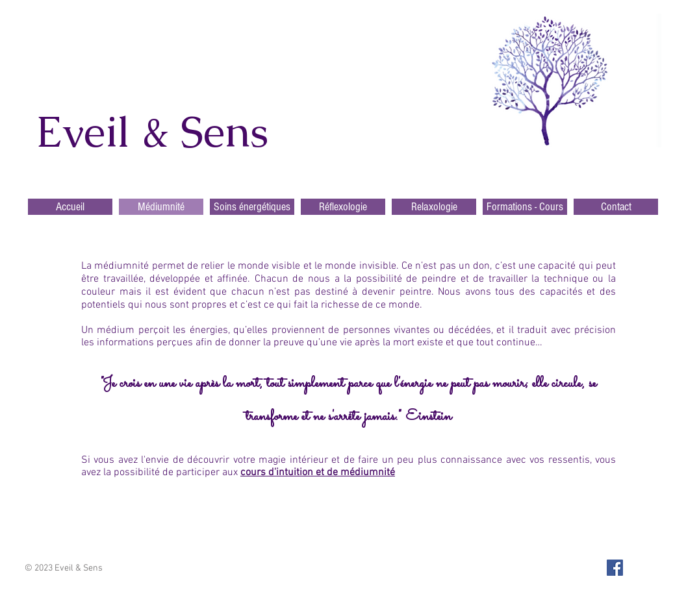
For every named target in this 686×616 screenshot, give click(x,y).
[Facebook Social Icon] (615, 568)
